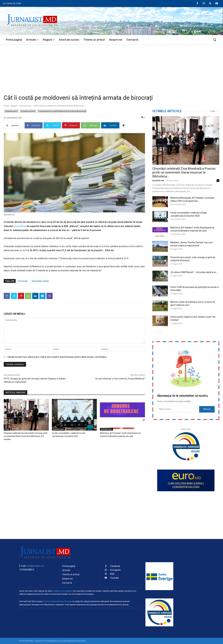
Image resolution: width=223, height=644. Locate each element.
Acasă (6, 106)
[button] (215, 40)
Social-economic (28, 111)
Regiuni (14, 106)
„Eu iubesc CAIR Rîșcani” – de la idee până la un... (194, 272)
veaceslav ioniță (40, 281)
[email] (178, 409)
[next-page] (159, 332)
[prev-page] (154, 332)
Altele (7, 429)
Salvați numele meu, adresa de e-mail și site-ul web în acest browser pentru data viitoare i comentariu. (57, 357)
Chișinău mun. (25, 106)
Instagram (115, 570)
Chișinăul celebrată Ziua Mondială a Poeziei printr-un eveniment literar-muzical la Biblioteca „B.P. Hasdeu (26, 436)
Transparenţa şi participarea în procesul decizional (62, 111)
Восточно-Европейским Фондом (57, 601)
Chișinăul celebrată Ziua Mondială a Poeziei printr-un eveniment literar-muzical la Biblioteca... (184, 172)
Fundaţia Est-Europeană (62, 591)
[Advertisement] (111, 68)
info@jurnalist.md (35, 566)
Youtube (115, 578)
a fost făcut (20, 226)
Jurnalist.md (158, 180)
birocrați (23, 281)
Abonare (207, 409)
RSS (112, 574)
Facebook (115, 566)
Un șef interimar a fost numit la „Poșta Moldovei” (120, 379)
